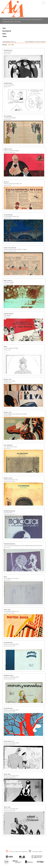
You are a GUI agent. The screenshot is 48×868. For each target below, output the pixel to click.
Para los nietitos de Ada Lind (13, 184)
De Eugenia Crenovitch (11, 578)
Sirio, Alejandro (8, 445)
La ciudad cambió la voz (11, 611)
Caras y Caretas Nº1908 (11, 151)
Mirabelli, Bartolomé (9, 511)
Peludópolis (7, 315)
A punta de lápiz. (9, 85)
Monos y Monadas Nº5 (11, 809)
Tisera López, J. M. (9, 741)
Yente (5, 346)
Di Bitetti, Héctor (9, 676)
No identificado (8, 215)
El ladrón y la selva (9, 381)
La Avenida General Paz (11, 217)
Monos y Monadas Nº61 (11, 710)
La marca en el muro (10, 447)
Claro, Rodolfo (8, 116)
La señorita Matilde (10, 118)
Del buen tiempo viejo (11, 480)
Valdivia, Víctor (8, 149)
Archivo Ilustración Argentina (18, 852)
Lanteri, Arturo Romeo (10, 248)
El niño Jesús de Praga (11, 348)
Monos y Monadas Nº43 (11, 644)
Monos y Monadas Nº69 (11, 743)
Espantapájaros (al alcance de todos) (15, 414)
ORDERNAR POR (9, 42)
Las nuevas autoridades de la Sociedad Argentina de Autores (23, 546)
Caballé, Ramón (8, 50)
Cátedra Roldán (37, 852)
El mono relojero (9, 282)
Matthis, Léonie (8, 478)
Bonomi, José (7, 379)
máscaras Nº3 (8, 513)
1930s (11, 45)
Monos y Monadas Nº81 (11, 677)
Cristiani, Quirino (9, 314)
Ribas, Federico (8, 281)
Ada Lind (6, 182)
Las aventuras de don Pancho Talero (15, 249)
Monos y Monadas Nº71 (11, 776)
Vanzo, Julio (7, 610)
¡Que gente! (8, 52)
